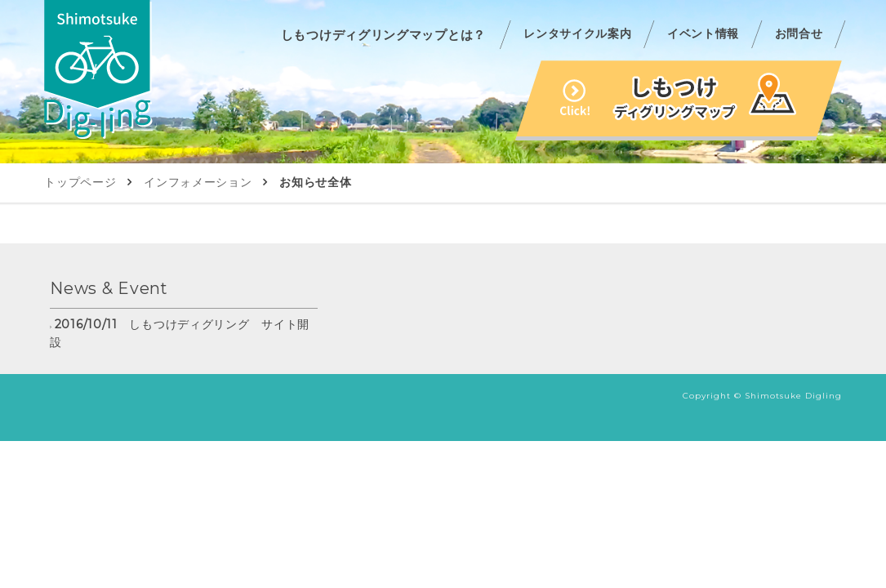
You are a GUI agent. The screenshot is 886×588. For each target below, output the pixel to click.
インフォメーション (198, 182)
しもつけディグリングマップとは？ (383, 35)
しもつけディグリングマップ (679, 100)
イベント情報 (703, 33)
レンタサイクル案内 (577, 33)
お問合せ (799, 33)
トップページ (80, 182)
